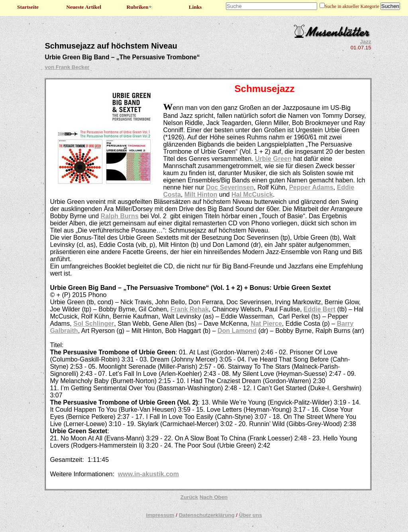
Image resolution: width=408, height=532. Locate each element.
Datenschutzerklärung (207, 515)
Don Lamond (237, 331)
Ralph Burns (120, 216)
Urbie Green (273, 159)
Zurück (189, 497)
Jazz (365, 42)
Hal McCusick (252, 195)
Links (195, 7)
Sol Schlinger (94, 324)
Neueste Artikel (84, 7)
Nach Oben (214, 497)
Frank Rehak (190, 309)
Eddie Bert (320, 309)
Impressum (160, 515)
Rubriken (140, 7)
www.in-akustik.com (148, 474)
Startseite (28, 7)
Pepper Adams (311, 187)
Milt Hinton (201, 195)
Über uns (251, 515)
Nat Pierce (266, 324)
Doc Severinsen (230, 187)
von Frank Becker (67, 67)
